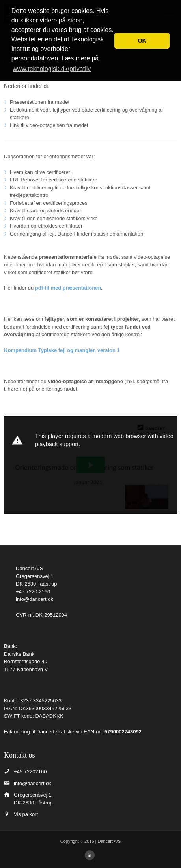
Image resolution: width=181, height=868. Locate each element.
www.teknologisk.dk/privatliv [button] (52, 69)
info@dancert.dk (35, 599)
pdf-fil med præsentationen (68, 288)
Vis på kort (26, 814)
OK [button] (142, 41)
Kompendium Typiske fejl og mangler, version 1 (62, 350)
